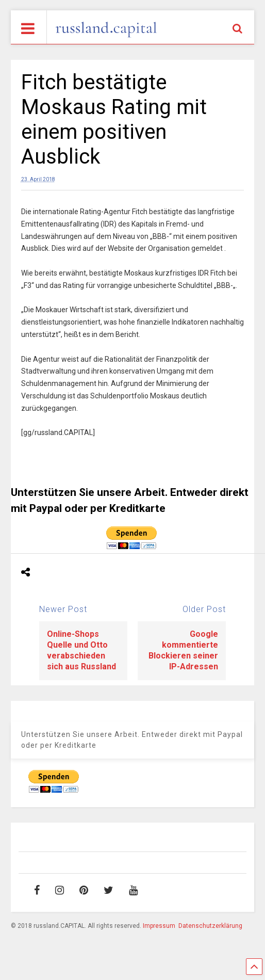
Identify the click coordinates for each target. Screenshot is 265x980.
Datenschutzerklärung (210, 926)
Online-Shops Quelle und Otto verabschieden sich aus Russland (81, 650)
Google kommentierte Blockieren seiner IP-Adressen (183, 650)
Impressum (159, 926)
